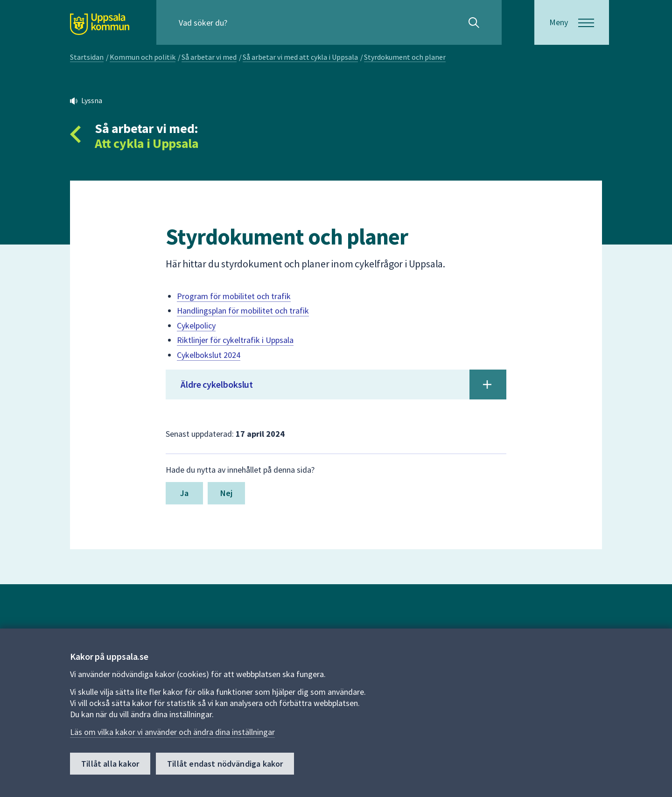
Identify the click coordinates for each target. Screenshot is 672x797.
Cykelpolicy (196, 325)
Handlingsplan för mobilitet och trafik (243, 311)
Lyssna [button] (92, 100)
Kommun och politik (143, 57)
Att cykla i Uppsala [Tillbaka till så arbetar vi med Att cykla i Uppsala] (147, 143)
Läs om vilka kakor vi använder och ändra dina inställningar (172, 732)
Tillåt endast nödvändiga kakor (225, 764)
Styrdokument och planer (405, 57)
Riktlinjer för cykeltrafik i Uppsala (235, 340)
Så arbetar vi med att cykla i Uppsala (300, 57)
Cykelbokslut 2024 (209, 355)
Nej (227, 493)
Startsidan (87, 57)
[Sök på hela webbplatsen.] (239, 22)
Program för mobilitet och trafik (234, 296)
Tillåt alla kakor (110, 764)
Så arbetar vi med (209, 57)
